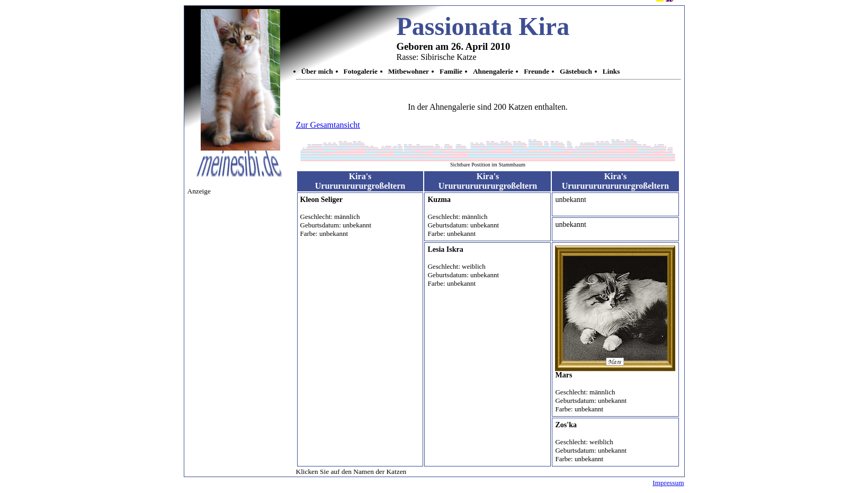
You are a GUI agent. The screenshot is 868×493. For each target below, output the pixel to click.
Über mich (317, 71)
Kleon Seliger (322, 200)
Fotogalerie (361, 71)
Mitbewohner (409, 71)
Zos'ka (566, 425)
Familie (451, 71)
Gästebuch (576, 71)
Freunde (536, 71)
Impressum (668, 483)
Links (611, 71)
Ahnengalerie (493, 71)
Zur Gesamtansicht (328, 125)
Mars (563, 375)
